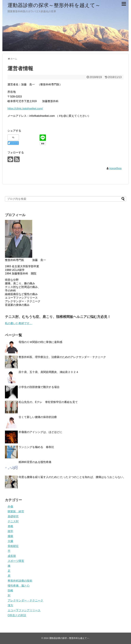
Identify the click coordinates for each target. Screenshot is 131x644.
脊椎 (10, 526)
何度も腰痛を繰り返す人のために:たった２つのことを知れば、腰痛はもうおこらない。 (72, 477)
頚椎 (10, 591)
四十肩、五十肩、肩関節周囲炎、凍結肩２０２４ (49, 372)
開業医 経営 (16, 511)
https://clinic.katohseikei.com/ (25, 108)
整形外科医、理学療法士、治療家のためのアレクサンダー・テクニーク (62, 357)
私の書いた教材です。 (19, 323)
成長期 (12, 556)
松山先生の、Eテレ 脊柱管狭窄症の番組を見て (48, 402)
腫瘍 (10, 536)
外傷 (10, 507)
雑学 (10, 531)
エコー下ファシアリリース (24, 610)
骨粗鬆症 (13, 546)
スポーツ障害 (16, 561)
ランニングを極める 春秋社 (36, 447)
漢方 (10, 605)
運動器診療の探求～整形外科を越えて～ (54, 5)
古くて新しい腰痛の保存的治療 (38, 417)
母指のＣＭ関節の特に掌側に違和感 (42, 342)
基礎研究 (13, 516)
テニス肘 (13, 521)
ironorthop (115, 168)
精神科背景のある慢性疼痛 (35, 462)
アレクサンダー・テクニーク (25, 600)
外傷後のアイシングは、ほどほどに (40, 432)
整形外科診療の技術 (20, 581)
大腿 (10, 541)
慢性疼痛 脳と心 (19, 586)
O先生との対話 (17, 615)
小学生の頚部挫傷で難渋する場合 (39, 387)
